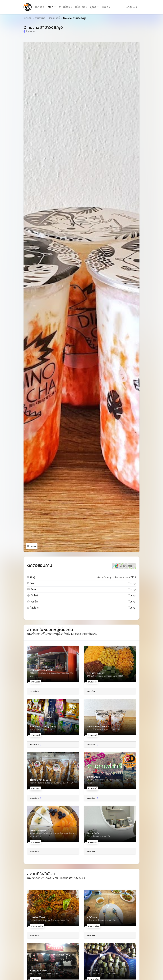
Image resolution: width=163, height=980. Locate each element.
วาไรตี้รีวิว (64, 7)
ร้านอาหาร (40, 18)
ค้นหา (52, 6)
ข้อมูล (105, 7)
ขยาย (32, 546)
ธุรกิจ (93, 7)
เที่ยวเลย (80, 7)
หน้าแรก (40, 7)
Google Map (124, 566)
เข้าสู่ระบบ (131, 7)
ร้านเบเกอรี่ (54, 18)
